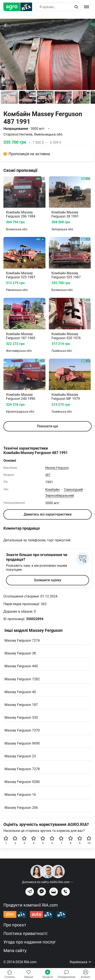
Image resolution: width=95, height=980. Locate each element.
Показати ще (47, 426)
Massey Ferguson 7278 (22, 769)
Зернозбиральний (60, 496)
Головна (10, 974)
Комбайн (52, 490)
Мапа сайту (15, 951)
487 (48, 475)
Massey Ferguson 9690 (22, 743)
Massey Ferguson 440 (21, 666)
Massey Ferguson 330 (21, 718)
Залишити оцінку (47, 580)
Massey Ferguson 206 (21, 808)
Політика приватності (25, 933)
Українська (80, 962)
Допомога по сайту (48, 882)
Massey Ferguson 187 (21, 705)
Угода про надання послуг (30, 942)
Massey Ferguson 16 (20, 795)
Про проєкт (15, 925)
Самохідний (73, 490)
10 (89, 840)
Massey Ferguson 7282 (22, 679)
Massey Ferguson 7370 (22, 730)
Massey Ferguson (57, 468)
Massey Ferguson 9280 (22, 782)
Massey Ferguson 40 (20, 692)
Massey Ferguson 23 (20, 756)
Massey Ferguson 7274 (22, 640)
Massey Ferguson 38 (20, 653)
